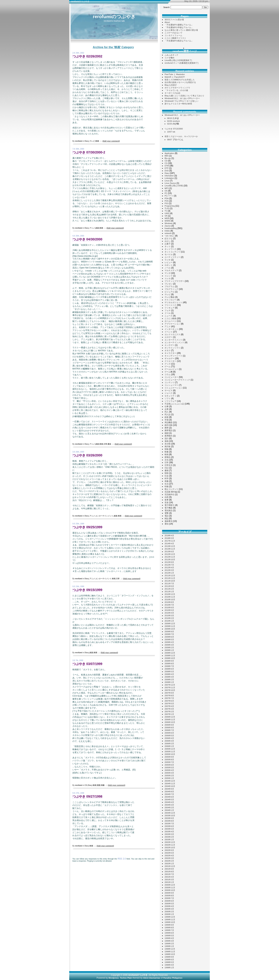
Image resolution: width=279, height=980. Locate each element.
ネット (168, 246)
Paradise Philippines (173, 978)
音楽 (167, 502)
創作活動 (169, 425)
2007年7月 (169, 698)
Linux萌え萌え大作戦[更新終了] (178, 60)
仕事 (167, 406)
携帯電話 (169, 430)
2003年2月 (169, 837)
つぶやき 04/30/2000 (87, 239)
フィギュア (169, 308)
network (168, 233)
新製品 (168, 457)
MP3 (167, 188)
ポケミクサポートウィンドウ (177, 88)
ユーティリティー (172, 257)
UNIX (167, 213)
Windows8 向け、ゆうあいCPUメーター (182, 98)
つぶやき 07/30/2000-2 (89, 152)
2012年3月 (169, 570)
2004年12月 (170, 781)
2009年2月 (169, 648)
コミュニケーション (173, 388)
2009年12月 (170, 624)
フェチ (168, 310)
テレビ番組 (169, 297)
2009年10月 (170, 629)
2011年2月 (169, 589)
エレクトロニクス (172, 334)
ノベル (168, 268)
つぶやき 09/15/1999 (87, 590)
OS (166, 191)
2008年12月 (170, 653)
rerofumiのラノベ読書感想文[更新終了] (181, 63)
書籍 (167, 470)
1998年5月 (169, 962)
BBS (167, 156)
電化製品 (169, 510)
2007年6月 (169, 701)
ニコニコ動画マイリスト (175, 38)
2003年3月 (169, 834)
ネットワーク (170, 249)
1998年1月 (169, 968)
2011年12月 (170, 576)
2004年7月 (169, 794)
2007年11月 (170, 688)
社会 (167, 476)
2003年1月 (169, 840)
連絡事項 (169, 521)
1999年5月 (169, 936)
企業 (167, 409)
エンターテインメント (104, 516)
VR (166, 216)
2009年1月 (169, 650)
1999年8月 (169, 928)
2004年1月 (169, 810)
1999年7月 (169, 930)
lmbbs (167, 231)
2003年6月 (169, 826)
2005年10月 (170, 754)
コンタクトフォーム (173, 35)
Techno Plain (126, 978)
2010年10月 (170, 600)
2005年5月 (169, 768)
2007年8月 (169, 696)
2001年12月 (170, 866)
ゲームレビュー (171, 369)
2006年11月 (170, 720)
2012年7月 (169, 565)
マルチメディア (171, 270)
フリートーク (170, 305)
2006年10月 (170, 722)
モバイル (169, 254)
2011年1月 (169, 592)
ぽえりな (169, 238)
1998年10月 (170, 954)
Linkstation (169, 178)
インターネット (171, 329)
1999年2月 (169, 944)
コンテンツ (169, 382)
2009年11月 (170, 626)
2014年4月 (169, 544)
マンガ (168, 273)
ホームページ (170, 321)
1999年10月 (170, 922)
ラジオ (168, 260)
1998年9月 (169, 957)
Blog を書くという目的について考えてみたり (184, 96)
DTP (167, 168)
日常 (105, 444)
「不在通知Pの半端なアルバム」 (179, 27)
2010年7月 (169, 605)
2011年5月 (169, 586)
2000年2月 (169, 912)
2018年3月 (169, 538)
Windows (169, 223)
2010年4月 (169, 613)
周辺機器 (169, 422)
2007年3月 (169, 709)
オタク (168, 350)
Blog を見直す (171, 85)
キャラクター (170, 353)
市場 (167, 420)
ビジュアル (169, 292)
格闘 (167, 433)
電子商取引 (169, 505)
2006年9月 (169, 725)
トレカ (168, 278)
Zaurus (168, 226)
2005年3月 (169, 773)
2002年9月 (169, 850)
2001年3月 (169, 880)
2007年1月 (169, 714)
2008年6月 (169, 669)
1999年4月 (169, 938)
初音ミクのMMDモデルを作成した (180, 80)
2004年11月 (170, 784)
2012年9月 (169, 562)
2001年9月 (169, 869)
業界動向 (169, 436)
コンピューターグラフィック (177, 380)
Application (169, 153)
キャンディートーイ (173, 356)
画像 (167, 481)
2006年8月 (169, 728)
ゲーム (168, 366)
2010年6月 (169, 608)
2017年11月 (170, 541)
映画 (97, 141)
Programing (170, 206)
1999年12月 (170, 917)
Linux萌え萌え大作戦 (174, 186)
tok (174, 132)
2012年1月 (169, 573)
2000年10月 (170, 890)
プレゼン (169, 284)
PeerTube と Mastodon (175, 74)
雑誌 (167, 518)
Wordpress (114, 978)
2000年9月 (169, 893)
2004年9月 (169, 789)
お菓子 (168, 244)
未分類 (168, 444)
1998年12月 (170, 949)
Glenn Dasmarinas (152, 978)
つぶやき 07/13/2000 (174, 129)
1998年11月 (170, 952)
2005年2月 (169, 776)
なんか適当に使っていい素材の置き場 (181, 30)
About (167, 22)
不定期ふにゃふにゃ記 (174, 404)
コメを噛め (169, 58)
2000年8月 (169, 896)
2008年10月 (170, 658)
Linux (167, 181)
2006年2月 (169, 744)
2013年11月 (170, 549)
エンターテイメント (103, 579)
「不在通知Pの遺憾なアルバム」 (179, 25)
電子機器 (169, 508)
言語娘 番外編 (171, 492)
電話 (167, 516)
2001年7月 (169, 874)
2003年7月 (169, 824)
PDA (167, 198)
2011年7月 (169, 584)
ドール (168, 313)
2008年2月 (169, 680)
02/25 (170, 124)
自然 (167, 497)
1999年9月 (169, 925)
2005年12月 (170, 749)
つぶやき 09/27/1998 (87, 797)
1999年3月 (169, 941)
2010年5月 (169, 610)
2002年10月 (170, 848)
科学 (167, 478)
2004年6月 (169, 797)
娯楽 (97, 228)
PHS (167, 201)
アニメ (92, 228)
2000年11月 (170, 888)
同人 (167, 412)
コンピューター (171, 377)
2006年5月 (169, 736)
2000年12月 (170, 885)
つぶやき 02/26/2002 (87, 56)
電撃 (167, 513)
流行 (167, 438)
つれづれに (169, 236)
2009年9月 (169, 632)
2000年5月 (169, 904)
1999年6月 (169, 933)
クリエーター (170, 361)
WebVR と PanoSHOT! (175, 77)
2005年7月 (169, 762)
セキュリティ (170, 396)
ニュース (169, 316)
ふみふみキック (171, 55)
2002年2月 (169, 861)
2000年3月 (169, 909)
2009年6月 (169, 637)
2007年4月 (169, 706)
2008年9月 (169, 661)
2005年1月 (169, 778)
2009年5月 (169, 640)
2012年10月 (170, 560)
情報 (167, 449)
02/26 (170, 121)
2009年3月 (169, 645)
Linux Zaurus (170, 183)
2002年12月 (170, 842)
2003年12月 (170, 813)
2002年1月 (169, 864)
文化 (167, 460)
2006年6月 (169, 733)
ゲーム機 (169, 372)
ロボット (169, 265)
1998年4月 (169, 965)
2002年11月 (170, 845)
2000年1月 (169, 914)
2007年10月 (170, 690)
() (111, 141)
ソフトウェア (170, 401)
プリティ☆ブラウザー (174, 281)
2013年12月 (170, 546)
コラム (168, 374)
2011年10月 (170, 581)
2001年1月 (169, 882)
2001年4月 (169, 877)
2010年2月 (169, 618)
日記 (167, 468)
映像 (167, 452)
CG (86, 785)
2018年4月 (169, 536)
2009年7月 (169, 634)
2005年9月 (169, 757)
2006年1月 (169, 746)
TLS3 (167, 208)
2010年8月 (169, 602)
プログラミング (171, 289)
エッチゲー (169, 345)
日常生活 (169, 465)
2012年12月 (170, 554)
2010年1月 (169, 621)
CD (166, 161)
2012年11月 (170, 557)
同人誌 (168, 414)
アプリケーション (172, 324)
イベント (169, 332)
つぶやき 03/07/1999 (87, 664)
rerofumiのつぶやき (114, 17)
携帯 (167, 428)
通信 (109, 444)
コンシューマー (171, 385)
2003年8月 (169, 821)
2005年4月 (169, 770)
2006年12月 (170, 717)
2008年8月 (169, 664)
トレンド (169, 276)
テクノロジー (170, 300)
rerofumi (176, 121)
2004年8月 (169, 792)
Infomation (169, 176)
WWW (167, 221)
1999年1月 (169, 946)
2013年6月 (169, 552)
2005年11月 (170, 752)
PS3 (166, 203)
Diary (87, 141)
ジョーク (169, 393)
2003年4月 (169, 832)
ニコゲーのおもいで (173, 33)
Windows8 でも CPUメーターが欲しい (181, 101)
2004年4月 (169, 802)
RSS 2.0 (122, 859)
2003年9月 (169, 818)
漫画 (167, 441)
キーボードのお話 (172, 93)
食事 (167, 500)
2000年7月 (169, 898)
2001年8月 (169, 872)
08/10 (170, 118)
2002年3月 (169, 858)
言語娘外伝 (169, 494)
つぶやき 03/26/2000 (87, 455)
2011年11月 (170, 578)
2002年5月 (169, 853)
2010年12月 (170, 594)
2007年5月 (169, 704)
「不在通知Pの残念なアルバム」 (179, 41)
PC (166, 193)
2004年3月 (169, 805)
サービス (169, 390)
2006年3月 (169, 741)
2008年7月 (169, 666)
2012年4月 (169, 568)
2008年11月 (170, 656)
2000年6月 (169, 901)
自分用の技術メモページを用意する (180, 82)
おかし (168, 241)
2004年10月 (170, 786)
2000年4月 (169, 906)
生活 (167, 484)
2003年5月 (169, 829)
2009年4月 (169, 642)
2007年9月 (169, 693)
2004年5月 (169, 800)
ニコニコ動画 (170, 318)
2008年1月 (169, 682)
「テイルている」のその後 (176, 90)
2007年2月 (169, 712)
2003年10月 (170, 816)
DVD (167, 171)
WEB (167, 218)
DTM (167, 166)
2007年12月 (170, 685)
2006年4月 (169, 738)
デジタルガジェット (173, 302)
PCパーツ (169, 196)
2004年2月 (169, 808)
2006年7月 (169, 730)
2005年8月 (169, 760)
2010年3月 (169, 616)
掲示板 (168, 446)
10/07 (170, 132)
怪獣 (99, 785)
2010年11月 (170, 597)
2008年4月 (169, 674)
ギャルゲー (169, 358)
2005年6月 (169, 765)
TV (166, 211)
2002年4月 (169, 856)
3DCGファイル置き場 (174, 20)
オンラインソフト (172, 348)
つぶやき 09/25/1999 (87, 527)
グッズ (168, 364)
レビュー (169, 262)
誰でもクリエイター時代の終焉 (178, 104)
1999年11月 (170, 920)
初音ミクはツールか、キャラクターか (181, 136)
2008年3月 (169, 677)
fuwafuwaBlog (171, 228)
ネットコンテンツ (172, 252)
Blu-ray (168, 158)
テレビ (92, 141)
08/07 (170, 140)
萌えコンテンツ (171, 489)
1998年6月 (169, 960)
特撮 (103, 785)
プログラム (169, 286)
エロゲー (169, 337)
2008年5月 (169, 672)
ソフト (168, 398)
